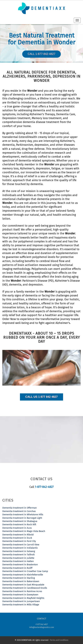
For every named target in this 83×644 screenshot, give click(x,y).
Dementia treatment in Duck (17, 538)
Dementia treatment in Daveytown (20, 595)
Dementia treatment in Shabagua (20, 521)
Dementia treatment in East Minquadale (23, 585)
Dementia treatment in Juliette (18, 558)
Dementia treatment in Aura (17, 528)
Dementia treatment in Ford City (19, 541)
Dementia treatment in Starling (19, 578)
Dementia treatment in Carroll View (21, 545)
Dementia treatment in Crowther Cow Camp (25, 571)
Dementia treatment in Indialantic (20, 548)
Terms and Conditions (59, 640)
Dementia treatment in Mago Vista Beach (24, 531)
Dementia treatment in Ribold (18, 535)
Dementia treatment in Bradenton (20, 565)
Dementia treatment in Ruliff (17, 568)
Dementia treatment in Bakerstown (21, 581)
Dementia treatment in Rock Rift (19, 524)
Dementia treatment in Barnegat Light (22, 518)
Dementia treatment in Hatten (18, 561)
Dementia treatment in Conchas (19, 511)
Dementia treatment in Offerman (20, 508)
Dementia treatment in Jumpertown (21, 601)
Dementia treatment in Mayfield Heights (23, 598)
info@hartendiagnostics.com (42, 627)
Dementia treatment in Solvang (19, 551)
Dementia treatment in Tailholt (18, 555)
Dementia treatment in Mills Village (21, 605)
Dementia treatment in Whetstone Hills (23, 514)
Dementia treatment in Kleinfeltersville (23, 575)
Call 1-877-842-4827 (41, 54)
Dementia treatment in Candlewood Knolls (25, 588)
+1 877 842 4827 (41, 624)
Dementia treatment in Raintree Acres (22, 591)
